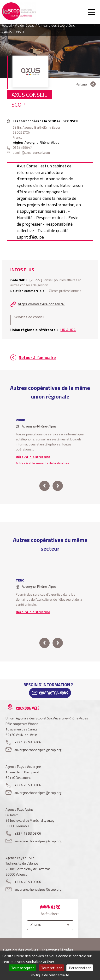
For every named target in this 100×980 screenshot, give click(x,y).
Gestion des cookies (21, 950)
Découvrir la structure (33, 457)
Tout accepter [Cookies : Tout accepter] (22, 968)
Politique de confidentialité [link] (50, 975)
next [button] (57, 486)
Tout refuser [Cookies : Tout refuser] (51, 968)
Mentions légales (57, 950)
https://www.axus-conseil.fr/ (41, 304)
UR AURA (68, 330)
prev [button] (44, 486)
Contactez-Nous (54, 693)
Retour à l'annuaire (37, 357)
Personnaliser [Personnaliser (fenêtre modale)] (80, 968)
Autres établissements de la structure (43, 463)
